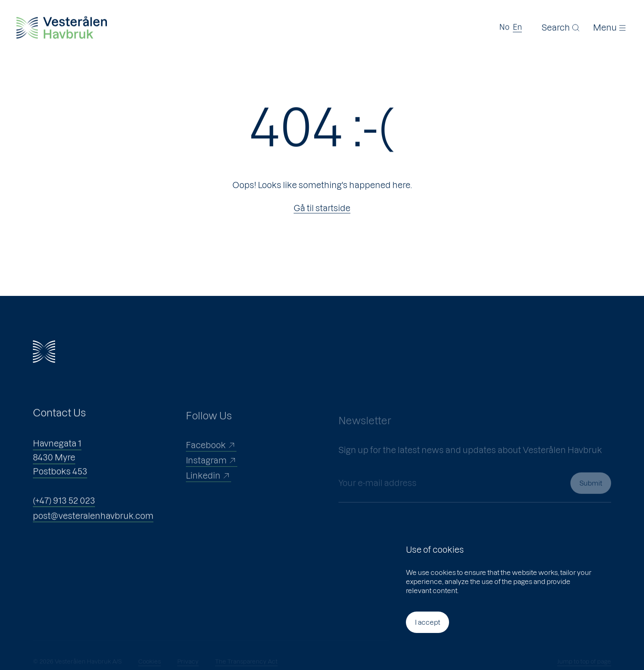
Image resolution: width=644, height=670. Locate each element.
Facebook (211, 455)
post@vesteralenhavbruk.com (93, 522)
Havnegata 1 (57, 449)
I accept (427, 622)
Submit (591, 498)
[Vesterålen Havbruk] (62, 27)
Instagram (212, 470)
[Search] (561, 27)
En (517, 27)
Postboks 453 (60, 477)
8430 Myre (54, 463)
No (504, 27)
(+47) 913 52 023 (64, 507)
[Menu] (610, 27)
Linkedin (208, 485)
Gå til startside (322, 208)
